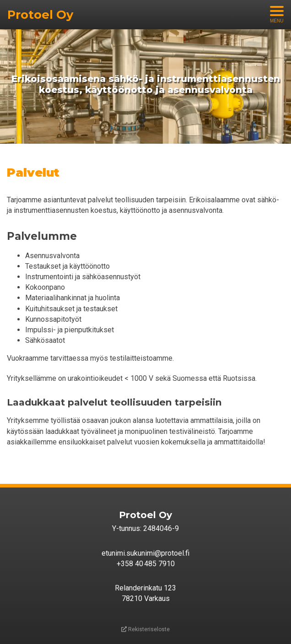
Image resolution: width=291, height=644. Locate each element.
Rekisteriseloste (145, 629)
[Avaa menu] (277, 15)
